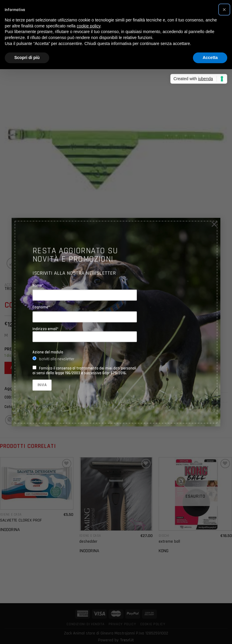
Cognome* (41, 307)
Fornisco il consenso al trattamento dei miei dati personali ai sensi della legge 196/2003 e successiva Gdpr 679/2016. (84, 371)
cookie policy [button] (88, 26)
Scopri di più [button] (27, 58)
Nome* (38, 285)
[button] (224, 10)
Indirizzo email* (85, 334)
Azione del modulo (48, 352)
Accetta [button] (210, 58)
